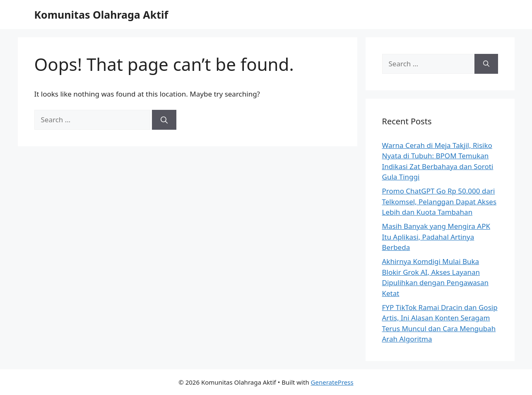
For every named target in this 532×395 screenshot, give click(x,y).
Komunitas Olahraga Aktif (101, 15)
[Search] (164, 120)
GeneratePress (332, 382)
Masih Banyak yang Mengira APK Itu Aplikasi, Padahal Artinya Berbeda (436, 237)
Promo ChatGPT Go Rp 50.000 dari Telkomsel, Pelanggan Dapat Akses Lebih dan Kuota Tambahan (439, 201)
